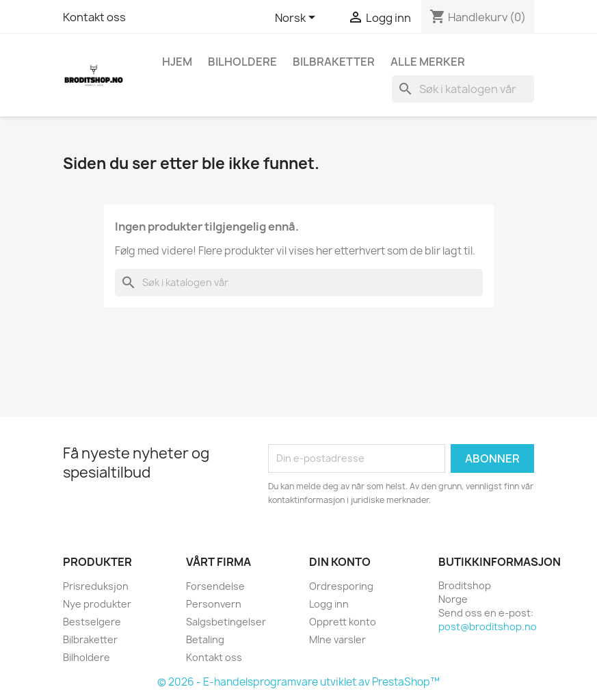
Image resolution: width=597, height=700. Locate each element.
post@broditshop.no (488, 626)
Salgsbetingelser (226, 622)
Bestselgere (92, 622)
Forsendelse (215, 586)
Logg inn (329, 604)
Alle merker (428, 62)
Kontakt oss (94, 17)
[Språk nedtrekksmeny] (297, 18)
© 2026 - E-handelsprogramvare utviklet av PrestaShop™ (298, 682)
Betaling (205, 639)
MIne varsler (337, 639)
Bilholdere (242, 62)
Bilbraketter (334, 62)
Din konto (340, 562)
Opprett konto (343, 622)
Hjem (177, 62)
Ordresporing (341, 586)
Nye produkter (97, 604)
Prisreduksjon (96, 586)
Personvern (214, 604)
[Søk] (463, 89)
